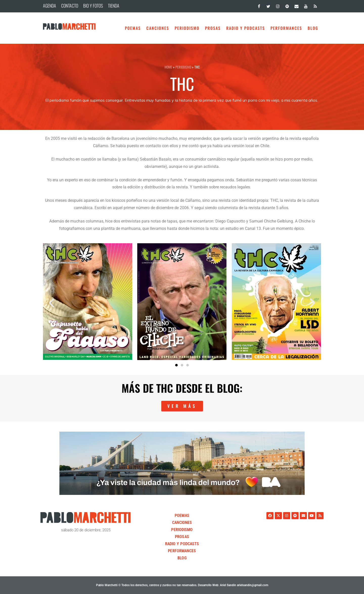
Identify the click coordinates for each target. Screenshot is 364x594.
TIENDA (114, 6)
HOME (168, 67)
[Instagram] (278, 5)
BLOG (313, 28)
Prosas (213, 28)
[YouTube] (306, 5)
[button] (52, 303)
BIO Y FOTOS (93, 6)
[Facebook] (259, 5)
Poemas (133, 28)
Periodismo (187, 28)
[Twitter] (268, 5)
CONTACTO (70, 6)
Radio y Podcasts (246, 28)
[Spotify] (287, 5)
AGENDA (50, 6)
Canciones (158, 28)
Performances (286, 28)
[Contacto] (296, 5)
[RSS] (315, 5)
